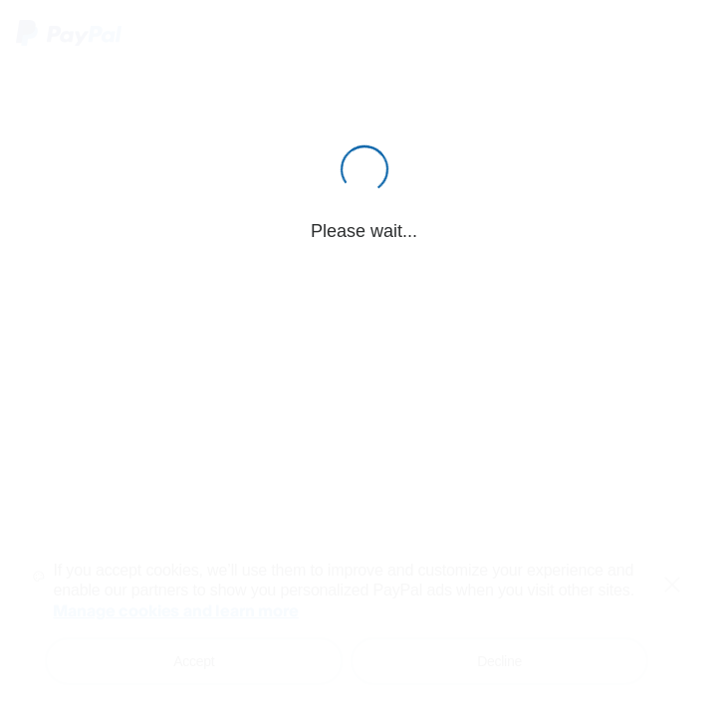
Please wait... (364, 231)
